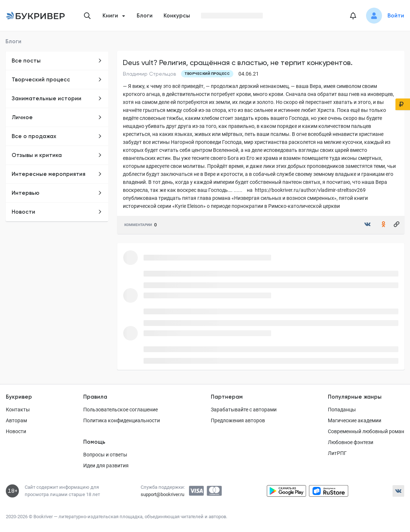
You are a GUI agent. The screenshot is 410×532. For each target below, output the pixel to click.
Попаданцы (342, 410)
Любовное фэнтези (351, 442)
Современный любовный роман (366, 431)
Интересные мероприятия (57, 174)
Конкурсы (177, 16)
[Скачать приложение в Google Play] (286, 491)
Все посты (57, 61)
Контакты (18, 410)
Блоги (145, 16)
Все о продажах (57, 136)
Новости (57, 212)
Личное (57, 117)
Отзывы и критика (57, 155)
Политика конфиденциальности (122, 420)
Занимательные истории (57, 98)
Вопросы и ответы (105, 455)
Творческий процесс (57, 80)
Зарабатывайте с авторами (244, 410)
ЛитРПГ (337, 453)
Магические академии (355, 420)
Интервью (57, 193)
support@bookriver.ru (162, 494)
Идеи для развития (106, 465)
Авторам (16, 420)
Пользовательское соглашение (120, 410)
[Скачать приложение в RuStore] (329, 491)
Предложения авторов (238, 420)
